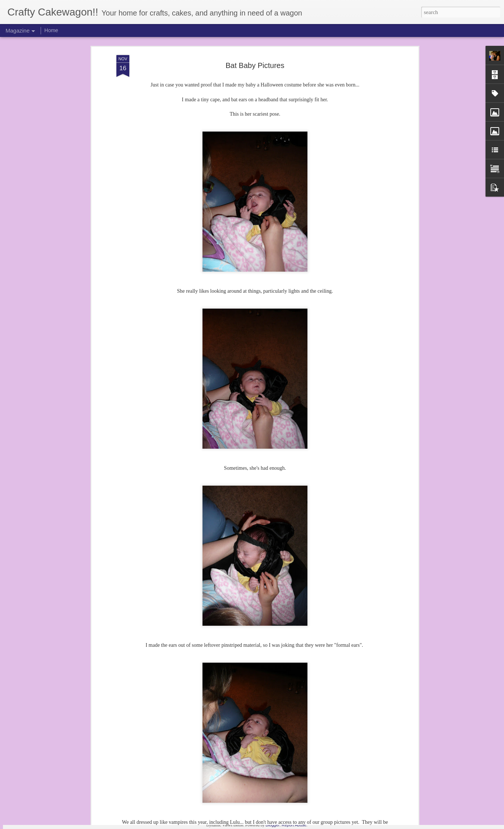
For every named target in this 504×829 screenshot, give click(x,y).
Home (51, 30)
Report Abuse (294, 825)
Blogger (273, 825)
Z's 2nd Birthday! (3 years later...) (221, 736)
